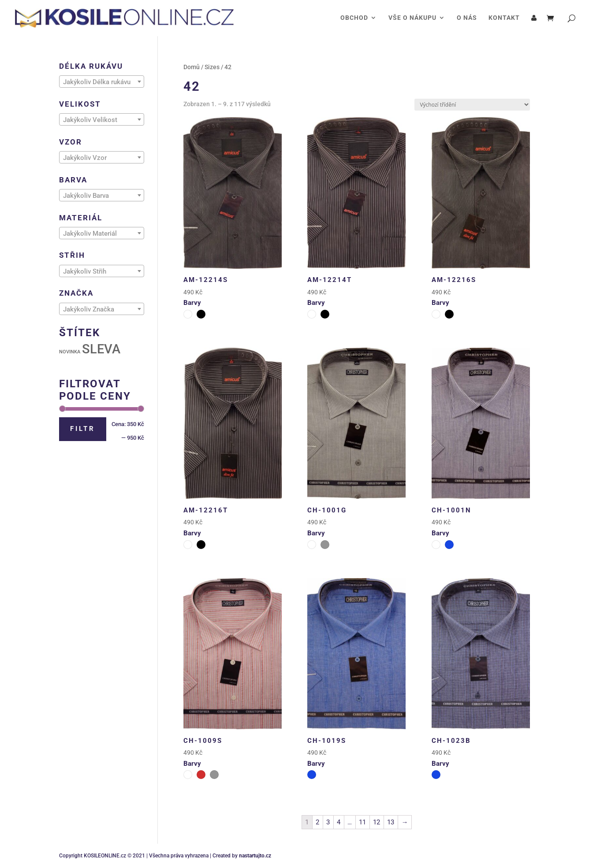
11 (362, 822)
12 (377, 822)
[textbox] (102, 82)
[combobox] (102, 82)
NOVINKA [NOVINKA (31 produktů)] (70, 352)
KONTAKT (504, 18)
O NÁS (467, 18)
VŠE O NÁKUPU (412, 18)
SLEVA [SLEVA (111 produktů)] (101, 349)
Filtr (83, 429)
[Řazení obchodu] (472, 105)
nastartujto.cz (255, 856)
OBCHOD (354, 18)
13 (391, 822)
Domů (192, 67)
